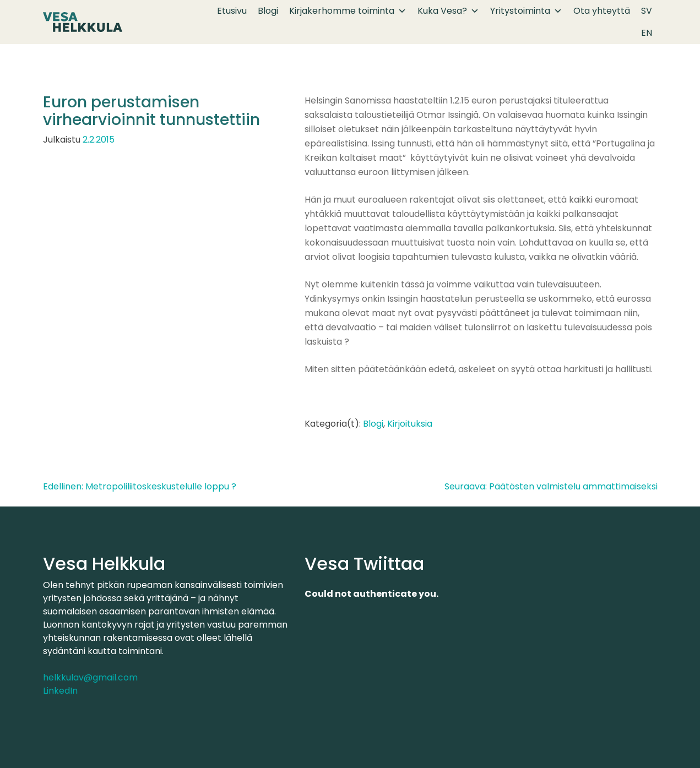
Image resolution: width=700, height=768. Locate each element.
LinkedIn (60, 691)
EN (647, 33)
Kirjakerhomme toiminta (348, 11)
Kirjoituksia (410, 424)
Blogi (268, 11)
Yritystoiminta (526, 11)
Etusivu (232, 11)
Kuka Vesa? (448, 11)
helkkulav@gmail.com (90, 677)
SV (647, 11)
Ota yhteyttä (602, 11)
